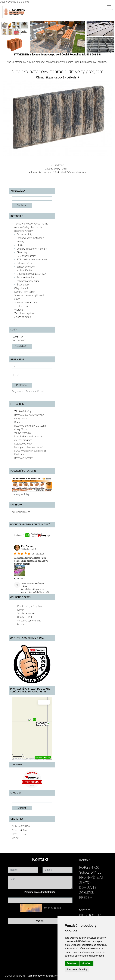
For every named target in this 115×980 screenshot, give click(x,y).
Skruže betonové (26, 613)
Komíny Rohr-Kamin (25, 292)
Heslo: (15, 375)
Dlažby (20, 245)
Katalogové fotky (23, 444)
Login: (15, 367)
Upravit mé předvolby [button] (77, 969)
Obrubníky (22, 252)
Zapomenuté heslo (35, 391)
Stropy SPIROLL (25, 617)
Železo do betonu (23, 317)
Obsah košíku (22, 346)
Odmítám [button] (87, 963)
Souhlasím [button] (72, 963)
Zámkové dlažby (23, 411)
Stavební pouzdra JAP (26, 303)
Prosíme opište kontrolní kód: (40, 892)
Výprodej (19, 310)
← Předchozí (57, 165)
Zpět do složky (53, 169)
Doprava (19, 422)
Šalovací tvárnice (25, 263)
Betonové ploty (24, 234)
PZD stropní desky (26, 256)
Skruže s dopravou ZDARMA (31, 274)
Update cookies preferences (14, 2)
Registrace (17, 391)
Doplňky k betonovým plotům (32, 249)
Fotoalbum (19, 62)
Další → (66, 169)
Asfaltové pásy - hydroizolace (29, 227)
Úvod (8, 62)
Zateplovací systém (24, 313)
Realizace (19, 454)
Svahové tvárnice (25, 277)
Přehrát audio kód (52, 908)
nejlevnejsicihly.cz (21, 512)
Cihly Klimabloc (22, 288)
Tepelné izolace (22, 306)
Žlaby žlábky (23, 285)
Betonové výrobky (23, 231)
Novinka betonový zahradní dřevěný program (50, 62)
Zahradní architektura (28, 281)
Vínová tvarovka (22, 433)
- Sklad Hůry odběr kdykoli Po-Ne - (32, 224)
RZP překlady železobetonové (32, 260)
